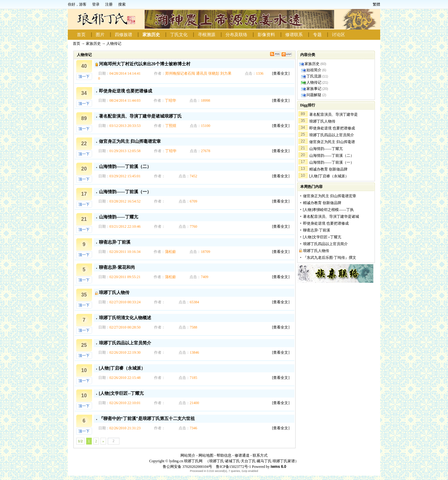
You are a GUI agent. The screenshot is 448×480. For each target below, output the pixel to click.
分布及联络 (236, 35)
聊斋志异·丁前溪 (115, 242)
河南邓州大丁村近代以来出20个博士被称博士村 (145, 64)
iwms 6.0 (278, 467)
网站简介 (188, 455)
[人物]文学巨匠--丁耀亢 (121, 393)
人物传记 (114, 44)
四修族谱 (124, 35)
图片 (100, 35)
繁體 (376, 4)
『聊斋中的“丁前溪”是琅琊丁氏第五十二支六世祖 (147, 419)
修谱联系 (294, 35)
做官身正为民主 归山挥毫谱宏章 (130, 141)
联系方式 (260, 455)
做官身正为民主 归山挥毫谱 (332, 142)
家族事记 (314, 89)
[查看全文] (281, 73)
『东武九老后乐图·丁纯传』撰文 (330, 258)
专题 (317, 35)
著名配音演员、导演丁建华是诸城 (331, 217)
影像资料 (266, 35)
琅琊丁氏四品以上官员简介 (125, 343)
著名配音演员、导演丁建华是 (334, 114)
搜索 (122, 4)
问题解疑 (314, 95)
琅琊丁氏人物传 (114, 293)
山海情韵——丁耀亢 (119, 217)
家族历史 (151, 35)
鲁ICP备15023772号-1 (233, 467)
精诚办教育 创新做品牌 (328, 169)
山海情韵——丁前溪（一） (125, 192)
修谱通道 (242, 455)
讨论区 (338, 35)
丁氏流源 (314, 76)
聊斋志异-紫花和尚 (117, 267)
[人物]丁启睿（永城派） (122, 368)
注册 (109, 4)
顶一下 (84, 77)
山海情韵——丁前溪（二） (125, 167)
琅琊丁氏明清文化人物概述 (125, 318)
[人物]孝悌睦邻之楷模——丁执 (329, 210)
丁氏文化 (179, 35)
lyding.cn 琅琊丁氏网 (186, 461)
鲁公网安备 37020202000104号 (187, 467)
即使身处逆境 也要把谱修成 (126, 91)
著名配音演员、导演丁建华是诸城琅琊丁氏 (140, 116)
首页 (81, 35)
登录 (96, 4)
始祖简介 (314, 70)
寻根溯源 (207, 35)
